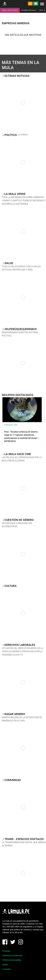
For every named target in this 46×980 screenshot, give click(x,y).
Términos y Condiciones (12, 956)
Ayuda (5, 965)
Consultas (7, 969)
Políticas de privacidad (12, 960)
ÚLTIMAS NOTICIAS (29, 10)
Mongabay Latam (11, 425)
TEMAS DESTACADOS (10, 10)
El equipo (6, 951)
